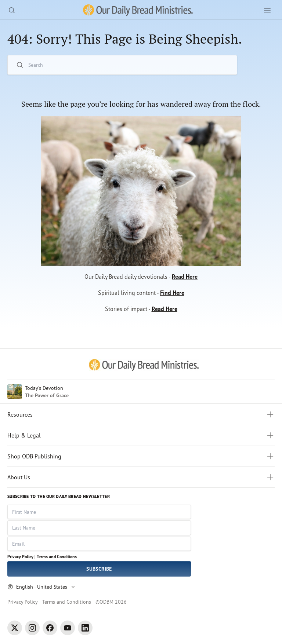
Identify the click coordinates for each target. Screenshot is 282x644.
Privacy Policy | (21, 557)
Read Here (185, 277)
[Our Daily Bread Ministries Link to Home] (138, 10)
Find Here (172, 293)
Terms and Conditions (57, 557)
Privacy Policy (23, 602)
